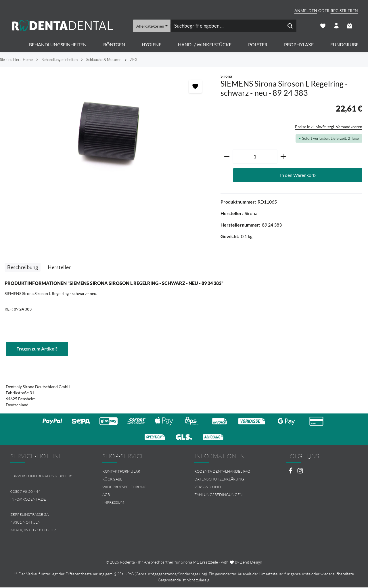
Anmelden (306, 10)
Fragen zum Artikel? (37, 349)
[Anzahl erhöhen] (283, 157)
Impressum (113, 503)
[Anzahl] (255, 157)
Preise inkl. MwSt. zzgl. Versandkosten (329, 127)
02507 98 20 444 (25, 492)
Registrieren (344, 10)
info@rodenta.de (28, 499)
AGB (106, 495)
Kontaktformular (121, 472)
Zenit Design (251, 563)
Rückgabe (112, 480)
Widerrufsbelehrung (124, 487)
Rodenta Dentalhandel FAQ (222, 472)
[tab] (23, 268)
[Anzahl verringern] (227, 157)
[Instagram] (300, 473)
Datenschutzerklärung (219, 480)
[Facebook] (291, 473)
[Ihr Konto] (336, 26)
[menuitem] (138, 472)
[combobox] (227, 26)
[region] (107, 135)
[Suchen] (290, 26)
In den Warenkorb (298, 175)
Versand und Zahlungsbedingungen (218, 491)
